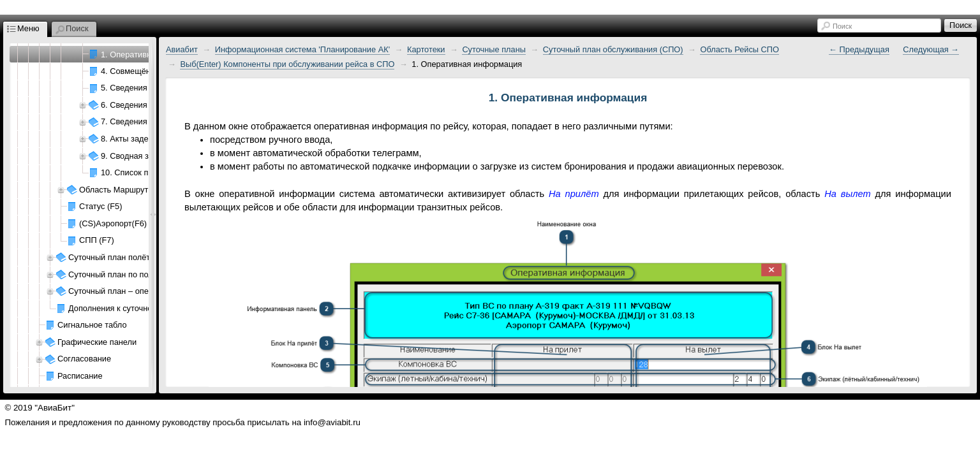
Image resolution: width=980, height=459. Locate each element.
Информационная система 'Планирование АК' (302, 49)
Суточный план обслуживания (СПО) (613, 49)
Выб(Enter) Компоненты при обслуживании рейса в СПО (287, 64)
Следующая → (931, 49)
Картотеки (426, 49)
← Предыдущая (859, 49)
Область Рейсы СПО (739, 49)
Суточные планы (494, 49)
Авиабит (182, 49)
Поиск (842, 26)
